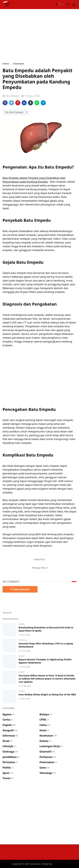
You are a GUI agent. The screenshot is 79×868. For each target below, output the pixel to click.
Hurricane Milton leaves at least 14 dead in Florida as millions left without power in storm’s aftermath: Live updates (47, 679)
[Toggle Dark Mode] (63, 4)
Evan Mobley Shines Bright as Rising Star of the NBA (47, 694)
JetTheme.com (60, 864)
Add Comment (20, 589)
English (22, 624)
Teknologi (23, 640)
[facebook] (57, 4)
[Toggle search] (69, 4)
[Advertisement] (41, 35)
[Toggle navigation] (74, 5)
